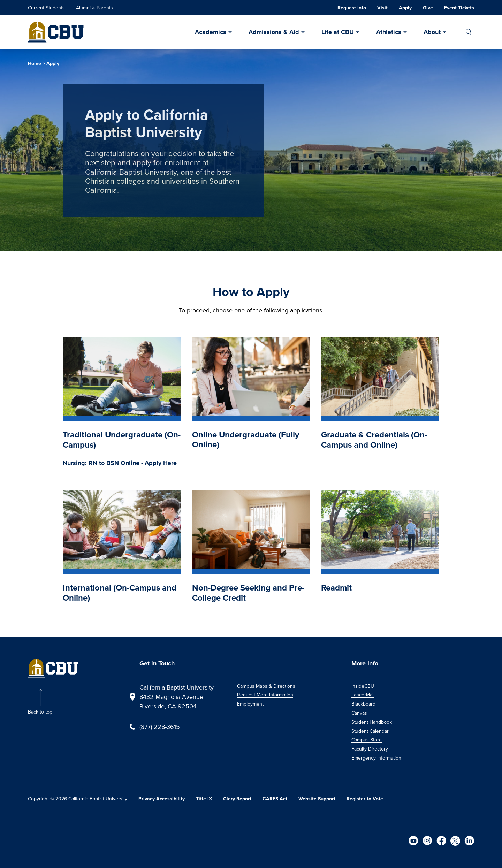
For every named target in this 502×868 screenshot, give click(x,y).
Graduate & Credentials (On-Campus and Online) (374, 440)
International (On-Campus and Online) (120, 593)
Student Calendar (370, 731)
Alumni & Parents (94, 8)
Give (428, 8)
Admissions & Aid (274, 32)
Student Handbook (372, 722)
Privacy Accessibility (162, 799)
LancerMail (363, 695)
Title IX (204, 799)
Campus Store (367, 740)
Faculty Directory (370, 749)
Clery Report (237, 799)
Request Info (352, 8)
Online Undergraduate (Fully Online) (246, 440)
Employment (250, 704)
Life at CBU (338, 32)
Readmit (336, 588)
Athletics (389, 32)
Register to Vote (365, 799)
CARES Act (275, 799)
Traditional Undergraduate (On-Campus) (122, 440)
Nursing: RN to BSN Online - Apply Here (120, 463)
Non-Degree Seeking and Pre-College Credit (248, 593)
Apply (405, 8)
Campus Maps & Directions (266, 686)
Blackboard (363, 704)
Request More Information (265, 695)
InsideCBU (363, 686)
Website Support (317, 799)
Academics (211, 32)
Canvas (359, 713)
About (432, 32)
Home (35, 64)
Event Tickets (459, 8)
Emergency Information (376, 758)
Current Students (46, 8)
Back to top (40, 712)
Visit (382, 8)
